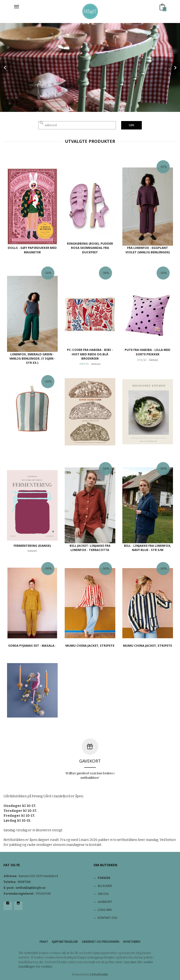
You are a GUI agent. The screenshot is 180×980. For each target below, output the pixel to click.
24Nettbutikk (99, 974)
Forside (104, 878)
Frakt (44, 942)
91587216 (24, 882)
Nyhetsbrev (132, 942)
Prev (5, 68)
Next (175, 68)
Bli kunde (105, 886)
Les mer (130, 962)
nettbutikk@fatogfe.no (31, 888)
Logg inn (105, 910)
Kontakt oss (107, 918)
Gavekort (105, 902)
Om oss (103, 894)
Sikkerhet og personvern (101, 942)
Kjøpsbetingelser (65, 942)
